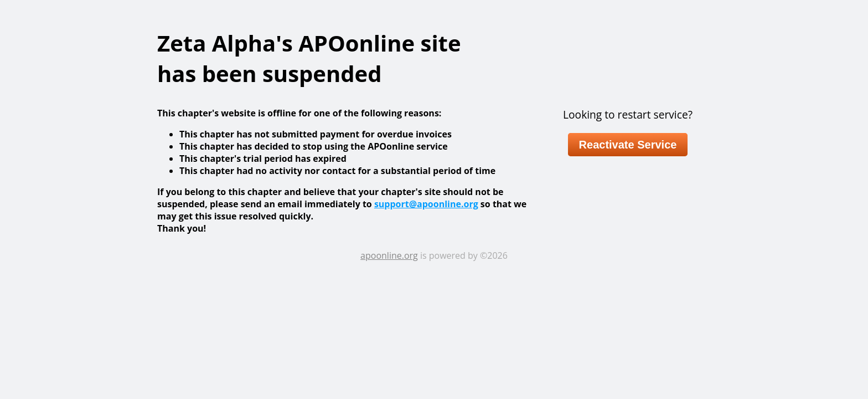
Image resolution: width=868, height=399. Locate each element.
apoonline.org (389, 255)
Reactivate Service (628, 145)
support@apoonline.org (426, 204)
